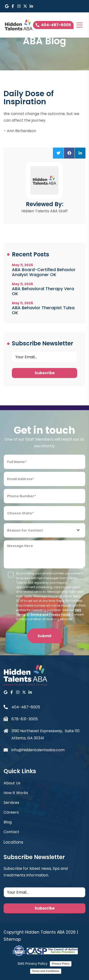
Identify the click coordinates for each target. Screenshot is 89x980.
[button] (58, 153)
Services (11, 803)
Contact (11, 832)
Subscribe (45, 373)
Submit (44, 636)
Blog (8, 822)
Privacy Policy (61, 964)
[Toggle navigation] (80, 25)
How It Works (16, 793)
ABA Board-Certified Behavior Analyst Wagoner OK (44, 272)
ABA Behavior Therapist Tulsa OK (43, 310)
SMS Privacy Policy (33, 964)
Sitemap (12, 939)
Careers (11, 812)
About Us (12, 783)
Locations (13, 842)
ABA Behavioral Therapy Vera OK (43, 291)
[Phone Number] (44, 496)
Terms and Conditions (46, 971)
